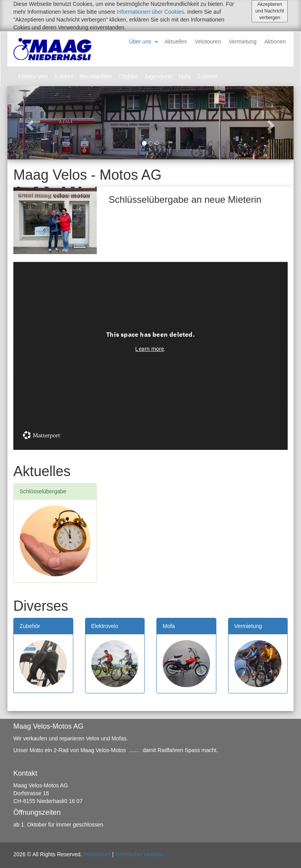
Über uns (140, 42)
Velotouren (208, 42)
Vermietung (243, 42)
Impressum (97, 854)
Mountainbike (96, 76)
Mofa (184, 76)
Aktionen (275, 42)
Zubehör (207, 76)
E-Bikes (63, 76)
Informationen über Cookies (150, 12)
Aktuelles (176, 42)
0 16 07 (73, 801)
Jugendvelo (158, 76)
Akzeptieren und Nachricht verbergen (269, 11)
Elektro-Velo (33, 76)
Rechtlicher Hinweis (139, 854)
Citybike (128, 76)
